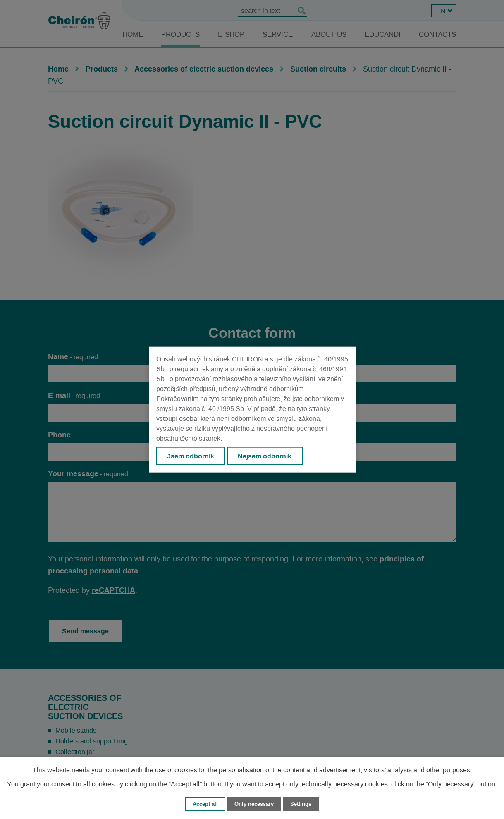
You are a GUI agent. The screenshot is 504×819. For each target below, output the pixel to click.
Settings (301, 804)
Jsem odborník (191, 456)
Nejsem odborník (265, 456)
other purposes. (449, 770)
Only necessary (254, 804)
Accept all (205, 804)
